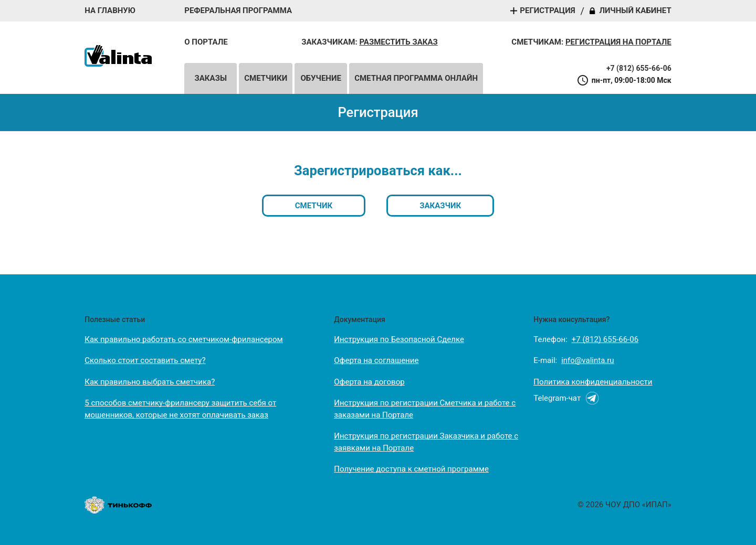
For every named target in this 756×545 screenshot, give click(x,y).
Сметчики (266, 78)
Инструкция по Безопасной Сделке (399, 339)
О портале (206, 42)
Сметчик (314, 206)
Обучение (321, 78)
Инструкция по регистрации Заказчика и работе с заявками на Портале (426, 442)
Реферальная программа (238, 11)
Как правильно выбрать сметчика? (150, 382)
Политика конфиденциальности (593, 382)
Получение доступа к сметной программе (411, 469)
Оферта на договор (369, 382)
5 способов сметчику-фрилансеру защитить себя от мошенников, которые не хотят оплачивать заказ (180, 409)
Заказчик (440, 206)
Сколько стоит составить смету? (145, 360)
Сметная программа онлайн (416, 78)
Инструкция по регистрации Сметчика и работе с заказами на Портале (425, 409)
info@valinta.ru (587, 360)
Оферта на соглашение (376, 360)
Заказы (211, 78)
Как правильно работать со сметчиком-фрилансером (183, 339)
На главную (110, 11)
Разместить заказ (398, 42)
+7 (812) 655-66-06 (639, 68)
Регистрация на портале (618, 42)
